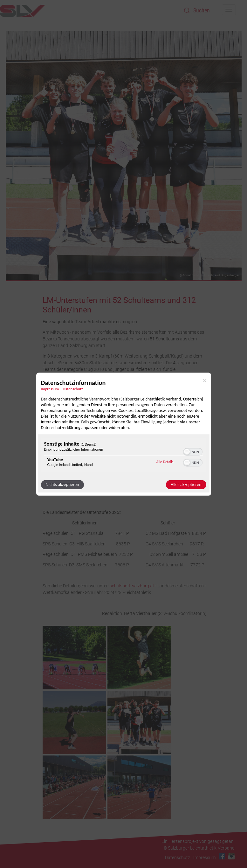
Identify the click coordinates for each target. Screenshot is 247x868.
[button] (187, 452)
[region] (124, 455)
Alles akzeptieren (186, 485)
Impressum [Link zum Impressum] (50, 389)
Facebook (222, 856)
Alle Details (165, 462)
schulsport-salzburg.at (132, 586)
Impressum (204, 858)
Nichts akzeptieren (62, 485)
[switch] (193, 451)
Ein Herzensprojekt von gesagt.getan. (198, 841)
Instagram (231, 856)
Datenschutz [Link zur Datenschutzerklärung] (73, 389)
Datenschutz (178, 858)
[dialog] (124, 434)
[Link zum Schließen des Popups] (205, 380)
